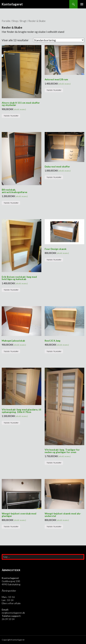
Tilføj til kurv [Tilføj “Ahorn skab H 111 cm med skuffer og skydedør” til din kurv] (11, 116)
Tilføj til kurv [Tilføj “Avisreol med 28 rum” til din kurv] (54, 90)
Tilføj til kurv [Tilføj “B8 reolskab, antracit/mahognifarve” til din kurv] (11, 203)
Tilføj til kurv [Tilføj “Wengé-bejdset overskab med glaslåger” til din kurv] (11, 527)
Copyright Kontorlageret (13, 640)
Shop (15, 21)
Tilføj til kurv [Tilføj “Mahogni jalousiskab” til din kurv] (11, 351)
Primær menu (82, 4)
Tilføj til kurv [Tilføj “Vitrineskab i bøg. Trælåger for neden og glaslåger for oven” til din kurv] (54, 463)
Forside (6, 21)
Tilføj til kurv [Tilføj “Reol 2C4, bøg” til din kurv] (54, 351)
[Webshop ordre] (59, 40)
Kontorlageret (12, 4)
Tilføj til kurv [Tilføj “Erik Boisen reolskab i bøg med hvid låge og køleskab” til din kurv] (11, 290)
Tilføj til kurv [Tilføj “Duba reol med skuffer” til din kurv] (54, 177)
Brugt (23, 21)
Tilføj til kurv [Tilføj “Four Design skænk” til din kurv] (54, 260)
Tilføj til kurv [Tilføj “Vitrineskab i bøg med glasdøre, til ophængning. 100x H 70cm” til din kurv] (11, 423)
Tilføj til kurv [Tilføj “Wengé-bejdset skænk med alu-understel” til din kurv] (54, 527)
